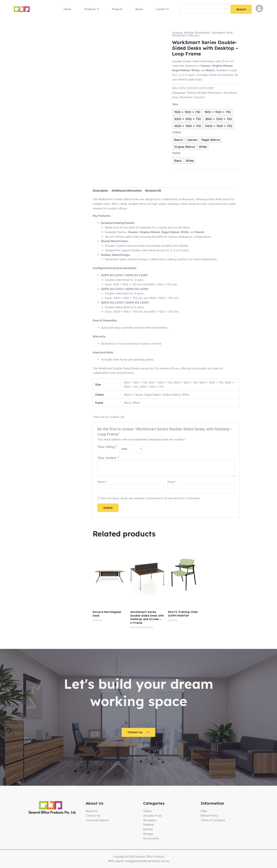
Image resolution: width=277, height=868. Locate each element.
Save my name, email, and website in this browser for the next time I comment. (150, 498)
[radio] (187, 112)
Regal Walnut (153, 395)
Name (102, 482)
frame (176, 153)
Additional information (127, 191)
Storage (148, 834)
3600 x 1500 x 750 (211, 382)
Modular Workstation (197, 33)
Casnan (138, 395)
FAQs (204, 811)
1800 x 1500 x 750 (160, 382)
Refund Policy (209, 816)
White (186, 395)
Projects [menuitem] (117, 9)
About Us (92, 811)
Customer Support (97, 820)
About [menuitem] (139, 9)
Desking (177, 33)
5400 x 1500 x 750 (152, 387)
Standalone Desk (222, 33)
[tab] (100, 191)
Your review (108, 458)
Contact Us (93, 816)
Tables (147, 811)
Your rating (107, 447)
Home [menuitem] (67, 9)
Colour (177, 132)
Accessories (151, 838)
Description (100, 191)
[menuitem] (92, 9)
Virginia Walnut (171, 395)
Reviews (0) (153, 191)
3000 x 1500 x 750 (186, 382)
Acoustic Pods (152, 816)
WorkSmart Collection (186, 35)
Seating (148, 829)
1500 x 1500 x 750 (136, 382)
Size (175, 104)
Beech (128, 395)
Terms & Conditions (213, 820)
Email (172, 482)
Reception (150, 820)
